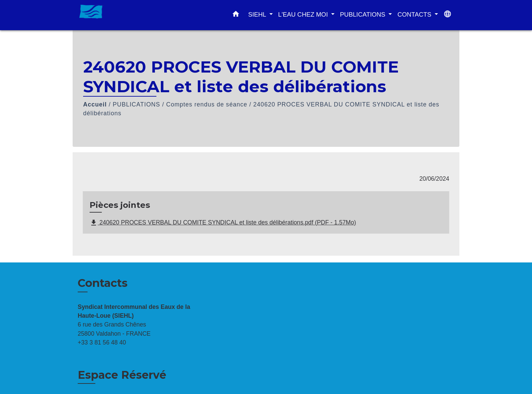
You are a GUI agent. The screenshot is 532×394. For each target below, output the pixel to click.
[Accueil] (120, 15)
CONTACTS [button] (415, 14)
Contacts (103, 283)
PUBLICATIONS (136, 104)
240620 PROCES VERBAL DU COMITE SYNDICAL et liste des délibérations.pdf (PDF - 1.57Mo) (223, 223)
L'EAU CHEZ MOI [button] (304, 14)
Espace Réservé (122, 375)
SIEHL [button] (258, 14)
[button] (236, 15)
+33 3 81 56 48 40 (102, 342)
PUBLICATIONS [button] (364, 14)
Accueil (95, 104)
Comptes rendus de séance (207, 104)
